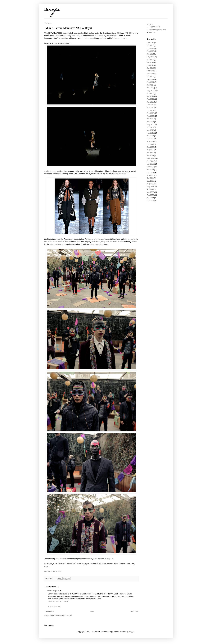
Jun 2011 (150, 88)
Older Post (134, 611)
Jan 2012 (150, 68)
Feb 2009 (150, 167)
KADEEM (129, 33)
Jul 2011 (150, 85)
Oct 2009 (150, 144)
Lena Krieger (52, 591)
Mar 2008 (150, 192)
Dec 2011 (150, 71)
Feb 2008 (150, 195)
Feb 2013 (150, 43)
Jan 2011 (150, 102)
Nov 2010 (150, 108)
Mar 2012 (150, 62)
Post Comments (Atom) (63, 615)
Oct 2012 (150, 46)
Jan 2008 (150, 198)
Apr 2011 (150, 94)
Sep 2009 (150, 147)
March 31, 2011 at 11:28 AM (58, 602)
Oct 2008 (150, 178)
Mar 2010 (150, 130)
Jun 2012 (150, 54)
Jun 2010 (150, 122)
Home (92, 611)
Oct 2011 (150, 77)
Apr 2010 (150, 127)
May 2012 (151, 57)
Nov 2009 (150, 141)
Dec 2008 (150, 173)
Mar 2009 (150, 164)
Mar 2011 (150, 96)
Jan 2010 (150, 136)
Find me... (153, 33)
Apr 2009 (150, 161)
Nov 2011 (150, 74)
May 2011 (151, 91)
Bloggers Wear (154, 27)
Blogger (132, 632)
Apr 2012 (150, 60)
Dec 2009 (150, 139)
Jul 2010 (150, 119)
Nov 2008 (150, 175)
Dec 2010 (150, 105)
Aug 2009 (150, 150)
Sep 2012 (150, 48)
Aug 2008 (150, 184)
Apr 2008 (150, 189)
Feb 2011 (150, 99)
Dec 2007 (150, 201)
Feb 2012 (150, 65)
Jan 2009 (150, 170)
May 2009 (151, 158)
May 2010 (151, 125)
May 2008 (151, 187)
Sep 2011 (150, 79)
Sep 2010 (150, 113)
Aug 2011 (150, 82)
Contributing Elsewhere (158, 30)
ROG (119, 33)
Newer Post (49, 611)
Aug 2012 (150, 51)
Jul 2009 (150, 153)
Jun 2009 (150, 156)
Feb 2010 (150, 133)
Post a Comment (54, 607)
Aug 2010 (150, 116)
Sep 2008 (150, 181)
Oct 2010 (150, 110)
